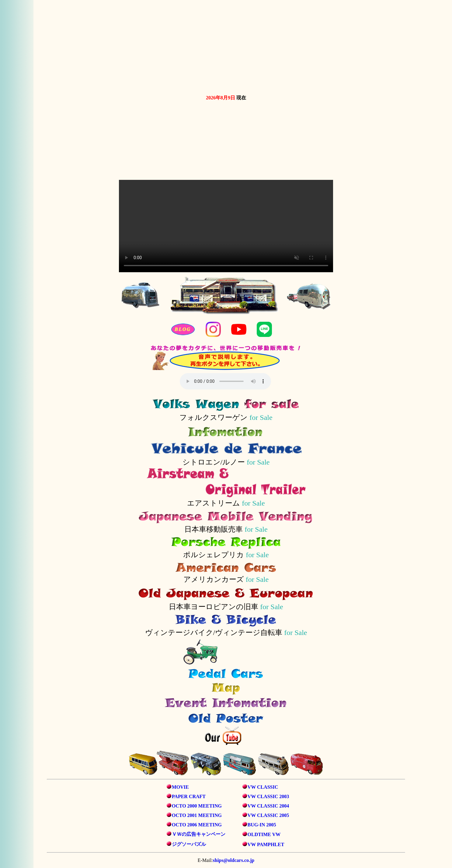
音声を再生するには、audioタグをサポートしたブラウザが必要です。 (225, 381)
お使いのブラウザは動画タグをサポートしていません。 (226, 46)
